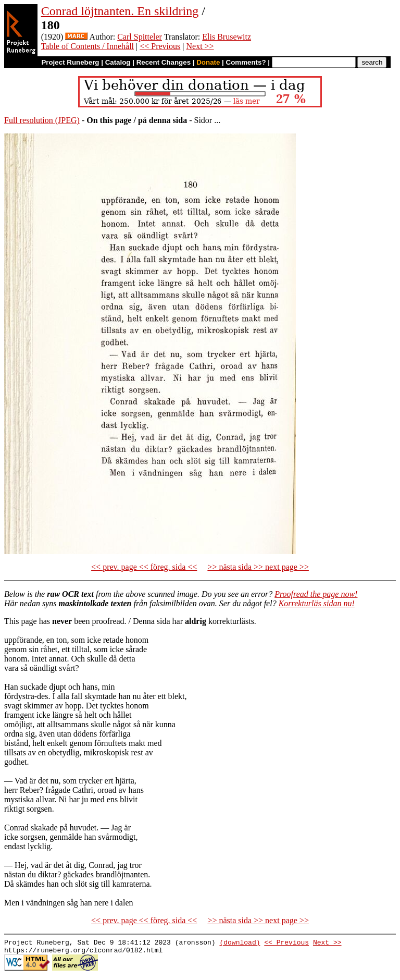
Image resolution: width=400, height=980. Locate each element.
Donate (208, 62)
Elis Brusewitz (227, 37)
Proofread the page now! (316, 594)
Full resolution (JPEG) (42, 120)
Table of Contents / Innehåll (87, 46)
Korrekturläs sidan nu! (317, 603)
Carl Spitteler (140, 37)
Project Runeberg (70, 62)
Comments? (246, 62)
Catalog (118, 62)
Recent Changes (164, 62)
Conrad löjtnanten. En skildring (120, 11)
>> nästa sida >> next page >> (258, 567)
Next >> (200, 46)
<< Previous (160, 46)
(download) (240, 944)
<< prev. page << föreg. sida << (144, 567)
